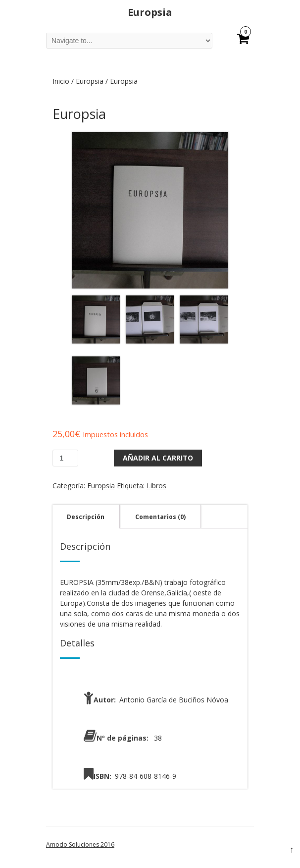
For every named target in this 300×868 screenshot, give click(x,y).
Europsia (90, 81)
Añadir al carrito (158, 458)
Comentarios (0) (160, 517)
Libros (156, 486)
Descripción (86, 517)
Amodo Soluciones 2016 (80, 844)
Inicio (61, 81)
